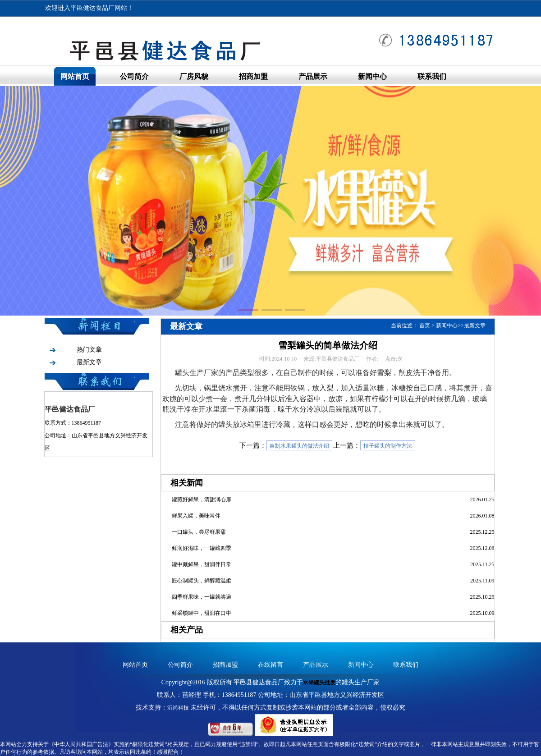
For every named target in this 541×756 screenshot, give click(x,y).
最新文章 (89, 362)
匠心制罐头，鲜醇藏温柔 (202, 581)
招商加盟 (253, 76)
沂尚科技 (178, 708)
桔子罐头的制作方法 (388, 446)
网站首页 (75, 76)
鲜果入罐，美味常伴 (196, 516)
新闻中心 (372, 76)
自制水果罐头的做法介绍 (299, 446)
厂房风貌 (194, 76)
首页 (425, 325)
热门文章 (89, 350)
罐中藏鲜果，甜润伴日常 (202, 564)
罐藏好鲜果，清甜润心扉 (202, 499)
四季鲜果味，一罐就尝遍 (202, 597)
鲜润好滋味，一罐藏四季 (202, 548)
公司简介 (134, 76)
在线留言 (270, 665)
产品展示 (313, 76)
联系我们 (432, 76)
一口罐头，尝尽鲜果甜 (199, 532)
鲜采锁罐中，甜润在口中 (202, 613)
